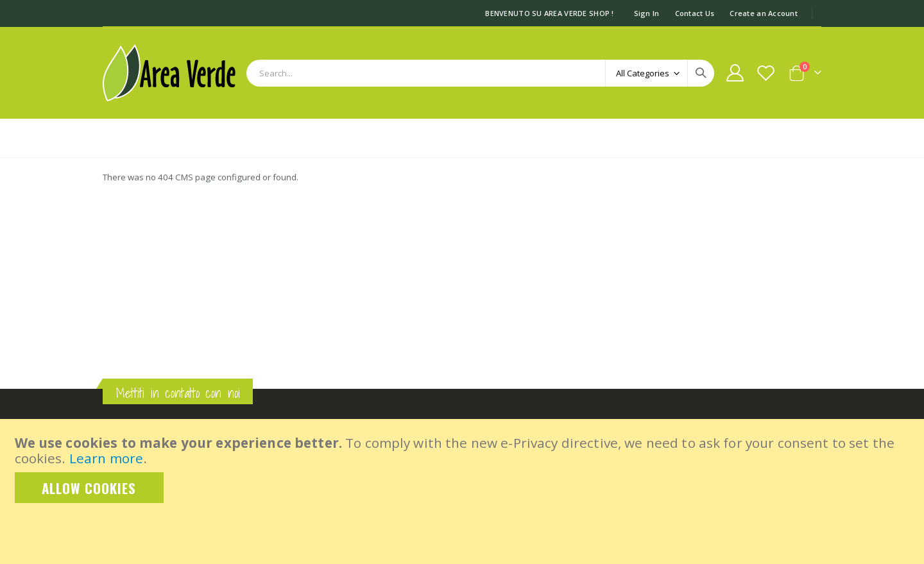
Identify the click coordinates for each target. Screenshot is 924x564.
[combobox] (480, 73)
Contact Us (695, 13)
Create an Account (764, 13)
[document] (463, 469)
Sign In (647, 13)
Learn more (106, 458)
